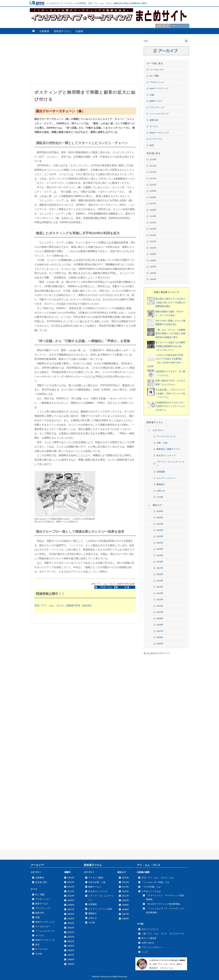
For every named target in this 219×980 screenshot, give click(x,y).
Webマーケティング (159, 88)
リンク (145, 952)
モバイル (154, 126)
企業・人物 (162, 443)
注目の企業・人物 (97, 882)
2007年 (160, 631)
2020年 (160, 549)
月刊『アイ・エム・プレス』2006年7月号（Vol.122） (64, 606)
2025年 (160, 518)
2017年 (160, 568)
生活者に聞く (42, 882)
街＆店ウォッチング (166, 455)
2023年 (160, 530)
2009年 (160, 619)
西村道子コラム (62, 31)
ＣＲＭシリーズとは (151, 891)
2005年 (160, 644)
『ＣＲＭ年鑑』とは (151, 887)
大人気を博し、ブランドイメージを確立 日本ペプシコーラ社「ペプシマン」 (170, 393)
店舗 (152, 95)
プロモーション (157, 82)
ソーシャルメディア (159, 114)
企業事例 (44, 31)
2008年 (160, 625)
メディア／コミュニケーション (170, 464)
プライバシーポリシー (152, 947)
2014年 (160, 587)
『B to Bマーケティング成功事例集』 (164, 904)
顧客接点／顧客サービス (168, 449)
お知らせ (161, 491)
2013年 (160, 593)
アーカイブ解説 (96, 878)
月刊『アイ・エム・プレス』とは (157, 878)
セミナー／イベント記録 (100, 909)
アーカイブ (37, 865)
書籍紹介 (161, 484)
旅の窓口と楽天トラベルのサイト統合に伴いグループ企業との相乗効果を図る (170, 303)
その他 (160, 497)
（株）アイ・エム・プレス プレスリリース (163, 934)
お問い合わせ (163, 26)
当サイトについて (180, 26)
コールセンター (157, 70)
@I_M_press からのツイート (157, 653)
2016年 (160, 574)
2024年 (160, 524)
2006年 (160, 637)
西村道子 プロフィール (161, 968)
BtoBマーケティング (159, 133)
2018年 (160, 562)
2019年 (160, 555)
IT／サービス (156, 139)
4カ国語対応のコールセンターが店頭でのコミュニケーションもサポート (170, 406)
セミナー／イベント (166, 478)
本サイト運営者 (149, 938)
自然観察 (161, 472)
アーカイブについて (166, 436)
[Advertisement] (85, 60)
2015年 (160, 581)
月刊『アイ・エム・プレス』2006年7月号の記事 (113, 584)
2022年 (160, 536)
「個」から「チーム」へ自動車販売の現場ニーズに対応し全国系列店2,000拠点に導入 (170, 334)
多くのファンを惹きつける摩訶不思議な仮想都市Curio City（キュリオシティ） (170, 346)
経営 (152, 145)
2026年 (160, 511)
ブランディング (157, 107)
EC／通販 (154, 76)
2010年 (160, 612)
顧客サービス (156, 101)
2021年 (160, 543)
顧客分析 (154, 120)
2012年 (160, 600)
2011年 (160, 606)
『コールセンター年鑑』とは (155, 882)
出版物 (79, 31)
